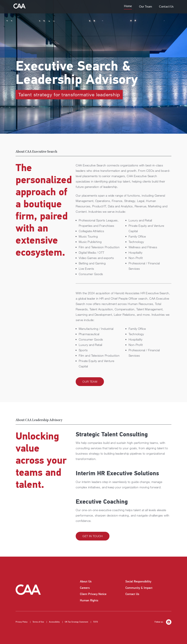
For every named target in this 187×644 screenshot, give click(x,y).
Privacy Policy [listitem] (22, 622)
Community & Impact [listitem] (139, 588)
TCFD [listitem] (96, 622)
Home (128, 6)
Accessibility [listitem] (54, 622)
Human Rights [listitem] (89, 600)
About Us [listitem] (86, 581)
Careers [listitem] (85, 588)
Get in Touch (92, 536)
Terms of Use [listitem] (38, 622)
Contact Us (166, 6)
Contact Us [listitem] (132, 594)
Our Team (145, 6)
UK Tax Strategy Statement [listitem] (76, 622)
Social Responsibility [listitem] (138, 581)
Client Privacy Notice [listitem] (93, 594)
